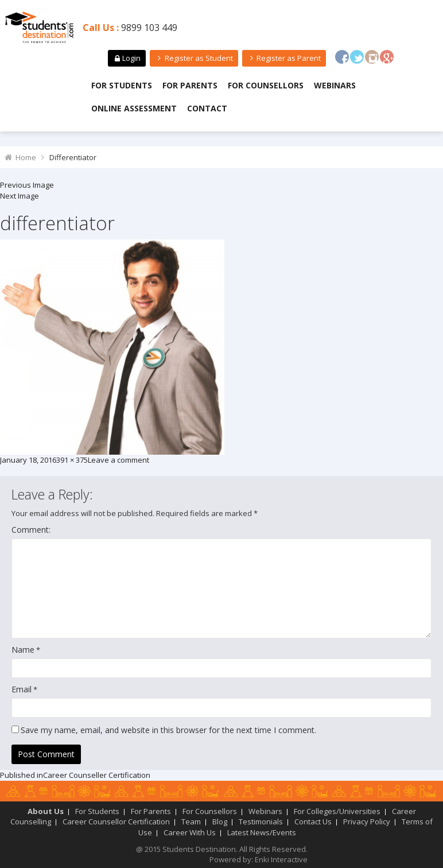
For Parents (190, 85)
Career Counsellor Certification (116, 821)
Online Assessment (134, 108)
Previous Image (27, 185)
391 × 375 (72, 460)
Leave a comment (118, 460)
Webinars (335, 85)
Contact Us (313, 821)
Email (22, 689)
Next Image (20, 196)
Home (26, 157)
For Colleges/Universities (337, 811)
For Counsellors (266, 85)
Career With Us (190, 832)
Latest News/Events (262, 832)
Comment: (31, 530)
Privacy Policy (367, 821)
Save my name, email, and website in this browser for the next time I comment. (168, 730)
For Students (122, 85)
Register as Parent (284, 58)
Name (23, 650)
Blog (220, 821)
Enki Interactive (281, 859)
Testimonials (261, 821)
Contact (207, 108)
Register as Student (194, 58)
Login (127, 58)
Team (191, 821)
